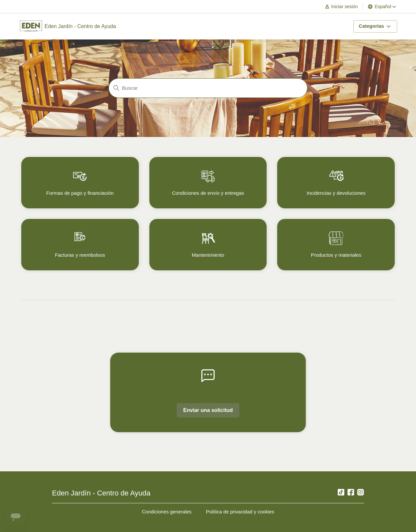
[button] (345, 7)
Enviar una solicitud (208, 410)
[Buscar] (208, 88)
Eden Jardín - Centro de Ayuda (101, 493)
